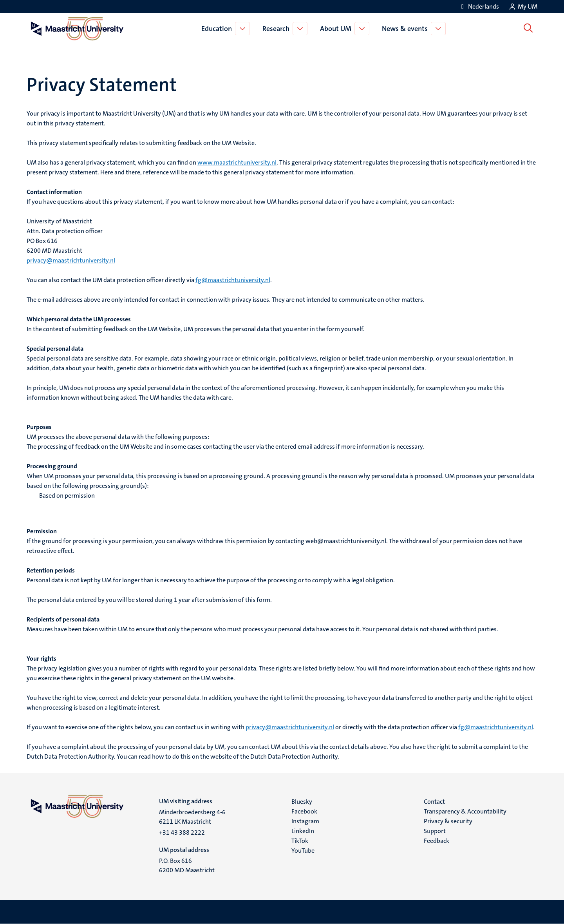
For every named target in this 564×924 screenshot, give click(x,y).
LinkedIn (303, 831)
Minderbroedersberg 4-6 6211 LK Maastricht (192, 817)
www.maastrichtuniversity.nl (237, 162)
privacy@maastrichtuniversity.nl (71, 260)
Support (435, 831)
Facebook (304, 811)
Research (277, 29)
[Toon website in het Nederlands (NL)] (479, 6)
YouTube (303, 851)
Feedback (437, 841)
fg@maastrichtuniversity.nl (233, 280)
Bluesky (302, 802)
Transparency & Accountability (465, 811)
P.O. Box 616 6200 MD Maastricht (187, 865)
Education (218, 29)
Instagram (305, 821)
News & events (406, 29)
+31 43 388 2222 (182, 833)
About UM (337, 29)
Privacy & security (448, 821)
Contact (434, 802)
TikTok (300, 841)
